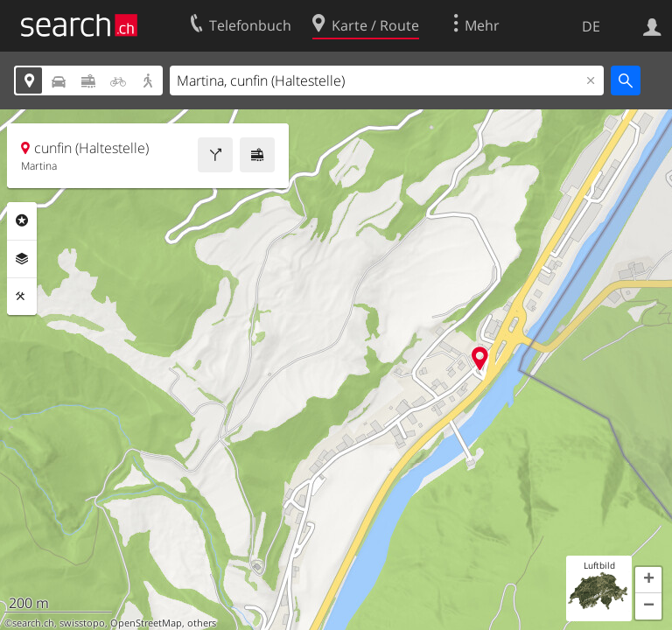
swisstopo (82, 623)
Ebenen (22, 259)
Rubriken (22, 220)
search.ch (33, 623)
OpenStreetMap (146, 623)
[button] (648, 580)
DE (591, 26)
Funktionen (22, 297)
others (202, 623)
